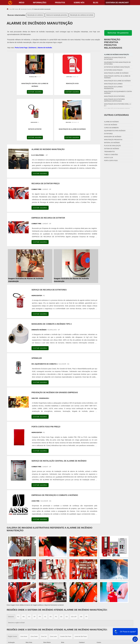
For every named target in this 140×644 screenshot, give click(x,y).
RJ (18, 572)
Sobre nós (79, 3)
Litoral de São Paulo (81, 592)
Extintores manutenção (113, 70)
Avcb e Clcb (108, 158)
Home (119, 616)
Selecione (11, 572)
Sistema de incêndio (112, 149)
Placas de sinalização (112, 146)
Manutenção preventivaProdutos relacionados (113, 44)
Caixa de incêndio (111, 125)
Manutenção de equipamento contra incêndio (118, 92)
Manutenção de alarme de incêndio (117, 81)
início (22, 3)
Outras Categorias (116, 115)
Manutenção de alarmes (113, 84)
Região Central (12, 592)
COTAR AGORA (19, 92)
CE (67, 572)
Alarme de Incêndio (45, 48)
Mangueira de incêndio (113, 137)
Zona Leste (53, 592)
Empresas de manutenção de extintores (115, 58)
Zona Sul (44, 592)
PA (86, 572)
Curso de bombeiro (111, 128)
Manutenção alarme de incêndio (116, 73)
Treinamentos (109, 152)
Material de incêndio (112, 143)
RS (51, 572)
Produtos (60, 3)
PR (40, 572)
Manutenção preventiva (113, 140)
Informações (40, 3)
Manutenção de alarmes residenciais (113, 88)
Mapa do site (122, 627)
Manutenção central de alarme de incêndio (117, 77)
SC (45, 572)
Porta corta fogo (111, 161)
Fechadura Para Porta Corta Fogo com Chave (91, 630)
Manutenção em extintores (35, 15)
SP (35, 572)
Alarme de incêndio (111, 122)
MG (24, 572)
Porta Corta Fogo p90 (81, 624)
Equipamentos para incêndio (115, 131)
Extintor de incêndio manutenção (117, 67)
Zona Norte (24, 592)
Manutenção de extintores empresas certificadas (114, 100)
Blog (96, 3)
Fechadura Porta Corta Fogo (85, 619)
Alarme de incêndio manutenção (117, 55)
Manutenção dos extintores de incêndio (82, 15)
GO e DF (74, 572)
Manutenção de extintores (114, 96)
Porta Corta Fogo (21, 48)
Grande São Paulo (66, 592)
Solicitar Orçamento (118, 33)
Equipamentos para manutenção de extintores (117, 63)
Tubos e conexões (111, 155)
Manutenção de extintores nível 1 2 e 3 (118, 105)
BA (61, 572)
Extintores (33, 48)
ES (29, 572)
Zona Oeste (34, 592)
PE (56, 572)
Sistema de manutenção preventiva (57, 15)
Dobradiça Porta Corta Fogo (84, 621)
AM (81, 572)
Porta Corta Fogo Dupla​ (82, 627)
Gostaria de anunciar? (117, 3)
